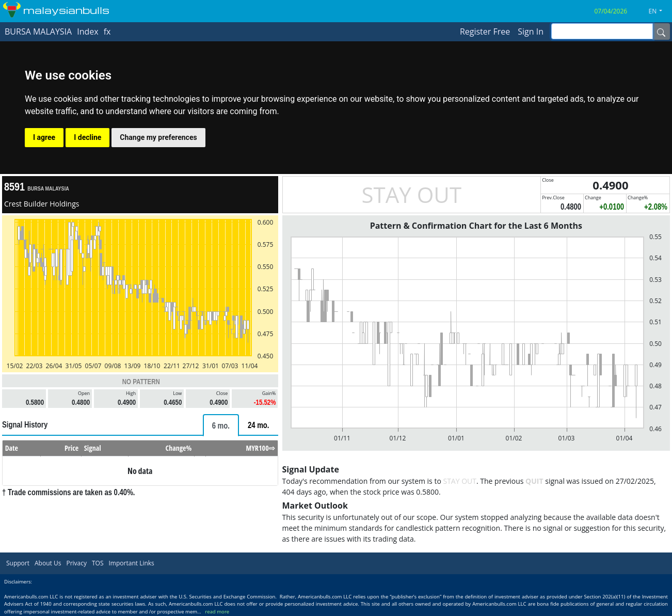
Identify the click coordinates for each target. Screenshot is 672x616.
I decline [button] (87, 137)
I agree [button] (44, 137)
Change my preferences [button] (158, 137)
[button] (660, 11)
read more (217, 612)
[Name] (661, 31)
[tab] (221, 425)
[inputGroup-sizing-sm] (602, 31)
